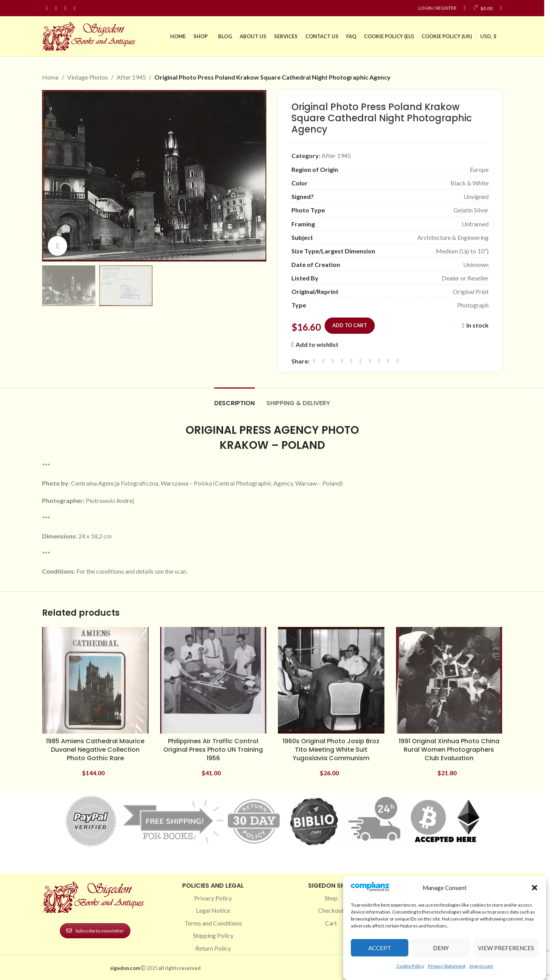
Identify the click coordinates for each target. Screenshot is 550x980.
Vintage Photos (88, 77)
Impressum (481, 966)
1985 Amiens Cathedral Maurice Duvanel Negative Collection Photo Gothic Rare (95, 750)
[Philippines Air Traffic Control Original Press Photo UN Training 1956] (213, 680)
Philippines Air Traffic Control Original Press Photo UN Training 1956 (213, 750)
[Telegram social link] (388, 361)
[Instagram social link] (56, 8)
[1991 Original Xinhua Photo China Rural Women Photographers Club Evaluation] (449, 680)
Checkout (331, 910)
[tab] (234, 399)
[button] (535, 888)
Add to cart (350, 325)
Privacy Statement (447, 966)
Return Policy (213, 948)
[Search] (501, 8)
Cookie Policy (410, 966)
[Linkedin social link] (74, 8)
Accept (380, 948)
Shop (331, 898)
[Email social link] (333, 361)
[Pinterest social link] (65, 8)
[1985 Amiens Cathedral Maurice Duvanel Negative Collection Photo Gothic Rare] (95, 680)
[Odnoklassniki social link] (360, 361)
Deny (441, 948)
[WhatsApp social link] (370, 361)
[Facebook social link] (47, 8)
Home (50, 77)
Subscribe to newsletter (95, 931)
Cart (331, 923)
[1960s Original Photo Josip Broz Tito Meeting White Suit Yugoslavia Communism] (331, 680)
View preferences (506, 948)
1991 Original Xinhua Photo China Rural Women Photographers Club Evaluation (449, 750)
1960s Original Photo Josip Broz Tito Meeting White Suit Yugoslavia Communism (331, 750)
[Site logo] (90, 35)
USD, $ (488, 36)
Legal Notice (213, 910)
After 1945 (131, 77)
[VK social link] (379, 361)
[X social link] (323, 361)
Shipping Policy (213, 935)
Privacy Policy (213, 898)
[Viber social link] (398, 361)
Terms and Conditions (213, 923)
